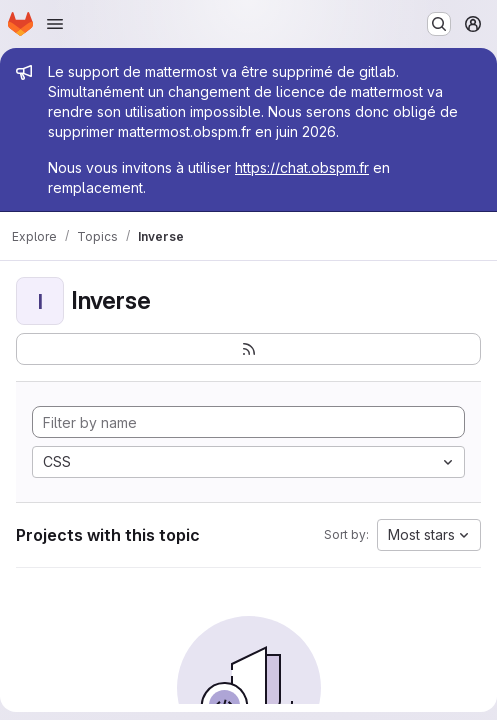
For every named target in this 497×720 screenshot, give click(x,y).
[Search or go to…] (439, 24)
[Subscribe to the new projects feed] (248, 349)
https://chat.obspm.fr (302, 167)
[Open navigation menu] (55, 24)
